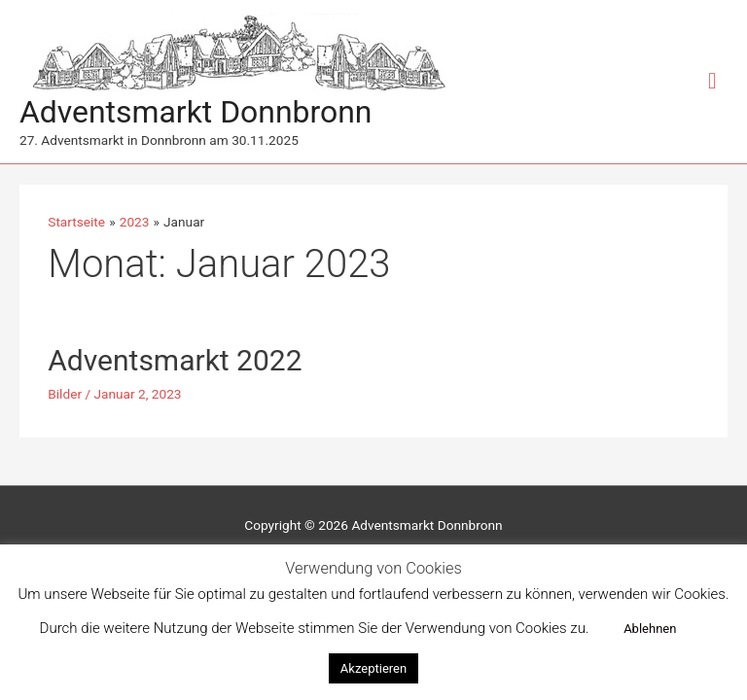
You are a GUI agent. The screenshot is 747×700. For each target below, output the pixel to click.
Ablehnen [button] (650, 629)
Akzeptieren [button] (373, 668)
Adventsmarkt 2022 (175, 360)
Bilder (65, 394)
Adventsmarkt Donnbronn (196, 112)
